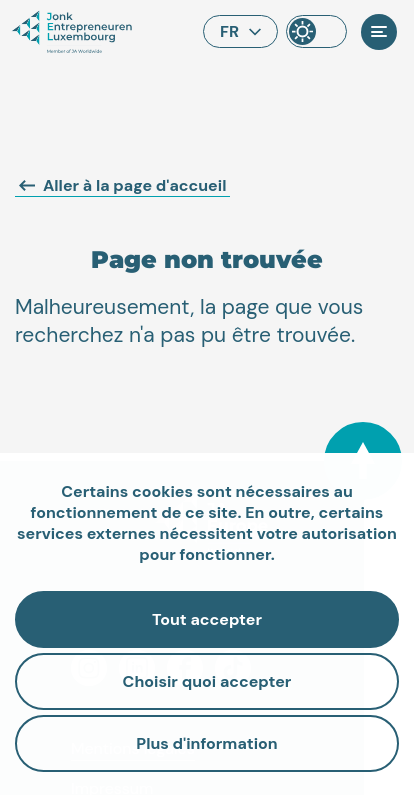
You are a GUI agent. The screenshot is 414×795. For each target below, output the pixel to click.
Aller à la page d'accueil (122, 185)
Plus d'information (206, 743)
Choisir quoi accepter (207, 681)
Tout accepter (207, 619)
